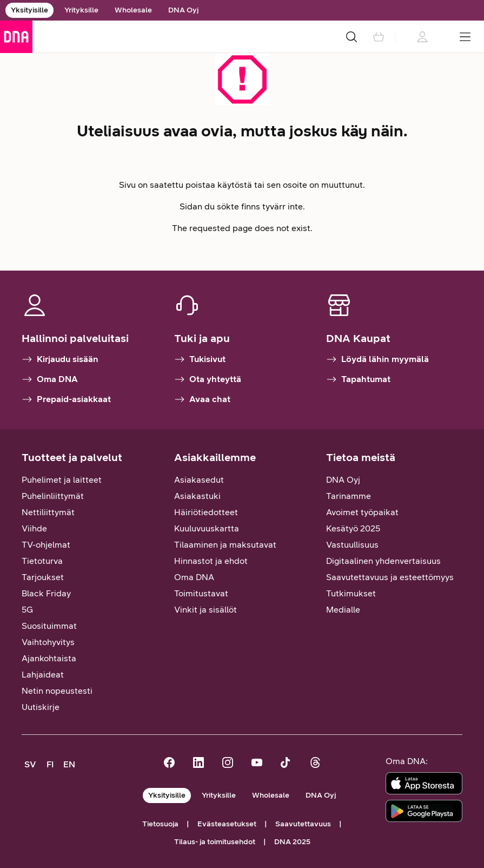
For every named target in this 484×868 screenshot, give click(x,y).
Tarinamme (349, 496)
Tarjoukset (43, 577)
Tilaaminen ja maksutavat (225, 545)
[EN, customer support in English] (69, 765)
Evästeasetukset (227, 824)
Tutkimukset (351, 593)
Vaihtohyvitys (48, 642)
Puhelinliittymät (53, 496)
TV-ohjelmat (46, 545)
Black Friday (46, 593)
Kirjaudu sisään (60, 359)
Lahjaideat (43, 675)
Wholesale (133, 10)
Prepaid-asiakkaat (66, 399)
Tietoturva (42, 561)
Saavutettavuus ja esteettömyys (390, 577)
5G (27, 610)
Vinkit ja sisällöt (205, 610)
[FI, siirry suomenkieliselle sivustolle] (50, 765)
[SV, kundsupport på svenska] (30, 765)
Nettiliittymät (48, 512)
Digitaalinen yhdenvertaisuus (383, 561)
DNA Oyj (183, 10)
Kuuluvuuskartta (207, 528)
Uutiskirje (41, 707)
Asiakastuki (197, 496)
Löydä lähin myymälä (377, 359)
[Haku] (352, 37)
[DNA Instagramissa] (228, 764)
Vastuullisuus (352, 545)
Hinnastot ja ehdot (211, 561)
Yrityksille (81, 10)
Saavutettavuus (303, 824)
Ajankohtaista (49, 658)
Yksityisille (29, 10)
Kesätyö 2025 (353, 528)
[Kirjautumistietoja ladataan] (422, 37)
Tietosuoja (160, 824)
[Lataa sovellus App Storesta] (424, 783)
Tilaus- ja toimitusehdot (215, 842)
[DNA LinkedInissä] (198, 764)
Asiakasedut (199, 480)
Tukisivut (200, 359)
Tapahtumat (358, 379)
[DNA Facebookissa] (169, 764)
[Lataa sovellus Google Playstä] (424, 811)
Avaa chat (202, 399)
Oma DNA (50, 379)
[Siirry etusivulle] (16, 37)
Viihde (34, 528)
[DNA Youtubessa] (257, 764)
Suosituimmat (49, 626)
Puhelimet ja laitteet (62, 480)
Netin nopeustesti (57, 691)
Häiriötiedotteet (206, 512)
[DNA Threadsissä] (315, 764)
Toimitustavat (201, 593)
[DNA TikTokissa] (286, 764)
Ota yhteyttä (208, 379)
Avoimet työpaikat (362, 512)
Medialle (343, 610)
